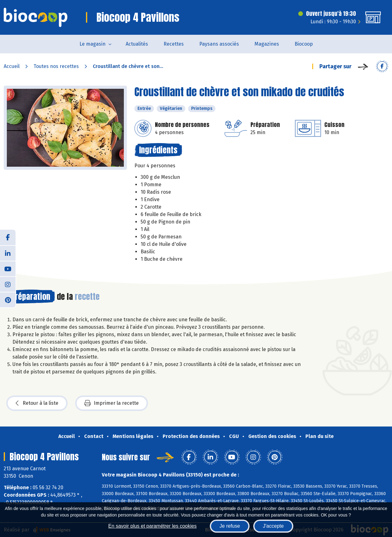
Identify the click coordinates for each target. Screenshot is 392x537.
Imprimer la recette (112, 403)
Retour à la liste (37, 403)
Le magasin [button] (92, 44)
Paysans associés (219, 44)
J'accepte (273, 526)
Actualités (137, 44)
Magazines (267, 44)
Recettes (174, 44)
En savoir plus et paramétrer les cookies (153, 526)
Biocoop (304, 44)
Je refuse (230, 526)
